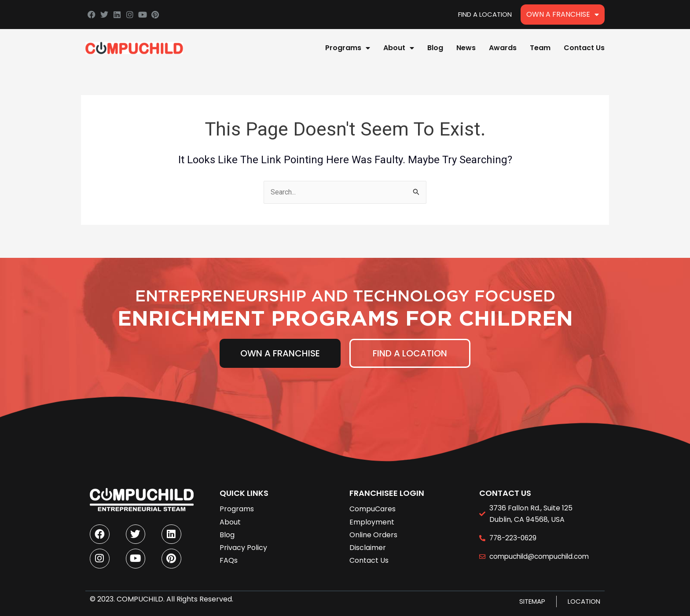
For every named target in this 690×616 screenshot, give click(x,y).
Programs (348, 48)
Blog (435, 48)
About (399, 48)
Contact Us (584, 48)
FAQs (229, 555)
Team (540, 48)
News (466, 48)
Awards (503, 48)
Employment (372, 517)
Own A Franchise (563, 15)
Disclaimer (368, 543)
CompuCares (373, 504)
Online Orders (373, 530)
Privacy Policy (243, 543)
